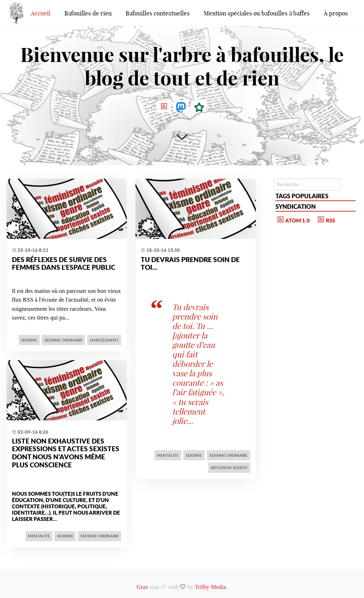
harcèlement (104, 340)
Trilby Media (210, 587)
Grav (142, 587)
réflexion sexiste (229, 468)
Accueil (41, 13)
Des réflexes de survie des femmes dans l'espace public (64, 263)
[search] (307, 185)
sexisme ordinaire (64, 340)
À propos (336, 13)
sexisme (29, 340)
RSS (326, 220)
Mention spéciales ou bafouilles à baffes (257, 13)
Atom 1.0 (293, 220)
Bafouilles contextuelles (158, 13)
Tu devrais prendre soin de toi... (190, 263)
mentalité (39, 536)
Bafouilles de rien (88, 13)
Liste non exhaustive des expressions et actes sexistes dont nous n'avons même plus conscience (66, 453)
